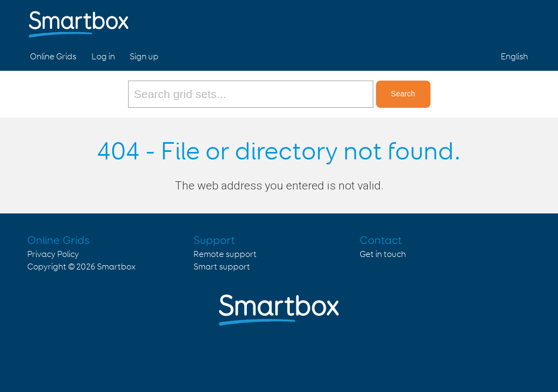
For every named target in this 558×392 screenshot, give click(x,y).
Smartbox (116, 267)
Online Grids (53, 57)
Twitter (492, 21)
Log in (103, 57)
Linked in (518, 21)
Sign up (144, 57)
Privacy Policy (53, 255)
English (514, 57)
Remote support (225, 255)
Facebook (466, 21)
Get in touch (383, 255)
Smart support (222, 267)
